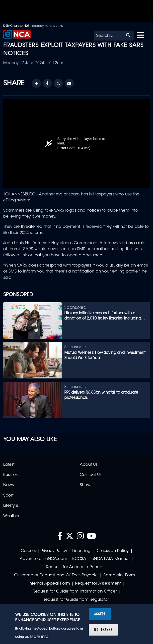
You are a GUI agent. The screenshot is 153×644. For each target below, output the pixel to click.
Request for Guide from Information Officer (75, 592)
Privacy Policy (54, 551)
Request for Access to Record (75, 567)
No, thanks (103, 630)
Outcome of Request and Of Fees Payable (56, 575)
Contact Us (91, 475)
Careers (28, 551)
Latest (9, 465)
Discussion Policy (112, 551)
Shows (86, 485)
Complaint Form (119, 575)
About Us (89, 465)
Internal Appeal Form (49, 584)
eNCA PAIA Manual (111, 559)
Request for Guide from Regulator (76, 600)
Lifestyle (11, 506)
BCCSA (79, 559)
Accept (100, 614)
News (8, 485)
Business (11, 475)
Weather (11, 516)
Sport (8, 496)
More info (39, 637)
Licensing (81, 551)
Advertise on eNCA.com (43, 559)
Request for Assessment (98, 584)
